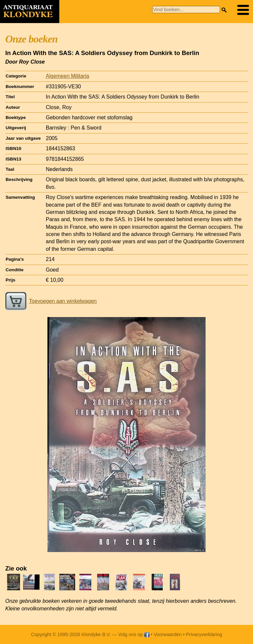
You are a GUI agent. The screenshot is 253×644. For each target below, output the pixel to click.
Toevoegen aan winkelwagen (51, 301)
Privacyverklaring (204, 634)
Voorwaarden (168, 634)
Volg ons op (134, 634)
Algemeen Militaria (68, 76)
